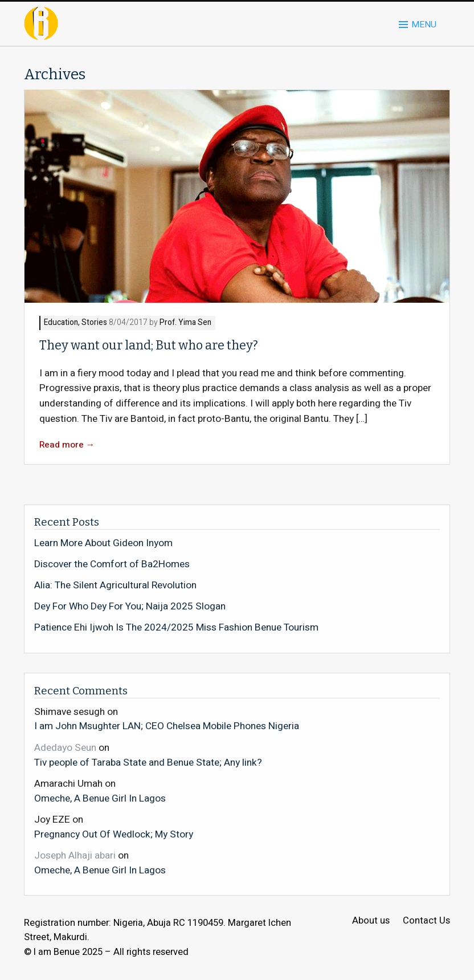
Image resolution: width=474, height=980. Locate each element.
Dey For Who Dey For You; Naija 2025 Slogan (130, 607)
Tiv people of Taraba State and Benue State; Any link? (148, 762)
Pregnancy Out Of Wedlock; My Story (114, 834)
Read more (67, 445)
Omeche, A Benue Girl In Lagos (100, 798)
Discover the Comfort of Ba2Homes (112, 564)
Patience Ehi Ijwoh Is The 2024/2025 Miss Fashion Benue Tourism (176, 628)
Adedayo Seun (65, 748)
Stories (94, 323)
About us (371, 921)
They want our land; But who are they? (149, 345)
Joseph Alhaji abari (75, 855)
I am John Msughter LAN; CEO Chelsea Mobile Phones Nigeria (167, 726)
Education (61, 323)
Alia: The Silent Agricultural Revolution (115, 585)
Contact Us (426, 921)
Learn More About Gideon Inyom (103, 543)
